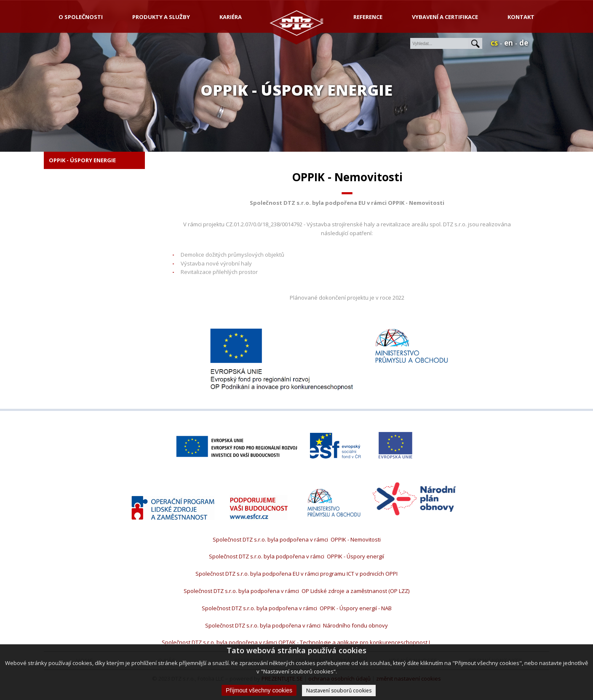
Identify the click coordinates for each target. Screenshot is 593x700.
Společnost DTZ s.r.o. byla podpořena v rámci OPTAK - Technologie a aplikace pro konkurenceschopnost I (296, 642)
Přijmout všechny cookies (259, 690)
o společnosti (81, 17)
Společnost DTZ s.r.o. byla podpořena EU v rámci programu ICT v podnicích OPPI (296, 574)
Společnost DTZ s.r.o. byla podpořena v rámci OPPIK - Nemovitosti (297, 539)
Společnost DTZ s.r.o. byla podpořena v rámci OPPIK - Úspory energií (296, 556)
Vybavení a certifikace (445, 17)
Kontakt (521, 17)
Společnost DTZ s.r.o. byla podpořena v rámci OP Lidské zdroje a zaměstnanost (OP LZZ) (296, 591)
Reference (368, 17)
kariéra (231, 17)
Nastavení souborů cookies (339, 691)
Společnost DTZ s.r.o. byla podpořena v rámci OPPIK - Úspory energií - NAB (297, 608)
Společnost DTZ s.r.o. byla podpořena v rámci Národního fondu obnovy (296, 625)
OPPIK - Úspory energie (82, 160)
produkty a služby (161, 17)
